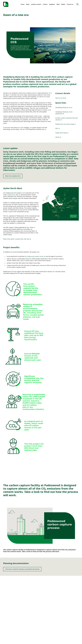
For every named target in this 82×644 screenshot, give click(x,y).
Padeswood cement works (36, 256)
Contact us (70, 4)
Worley (58, 137)
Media (63, 4)
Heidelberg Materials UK (64, 107)
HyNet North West (62, 133)
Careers (45, 4)
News (28, 4)
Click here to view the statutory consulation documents (22, 569)
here (44, 129)
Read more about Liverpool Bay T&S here (17, 239)
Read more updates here (13, 176)
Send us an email (61, 98)
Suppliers (52, 4)
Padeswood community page (66, 124)
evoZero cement (36, 4)
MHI (57, 128)
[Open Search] (78, 4)
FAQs (58, 4)
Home (23, 4)
